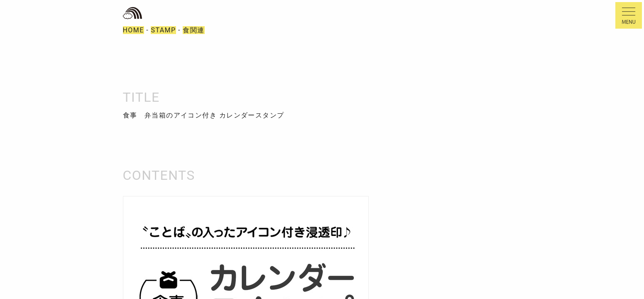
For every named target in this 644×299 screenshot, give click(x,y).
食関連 (193, 30)
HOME (133, 30)
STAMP (163, 30)
